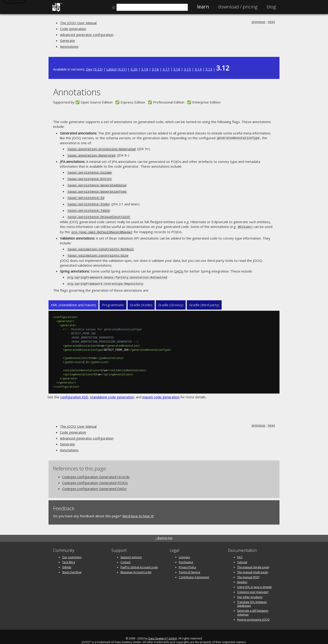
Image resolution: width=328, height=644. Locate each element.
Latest (111, 69)
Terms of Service (190, 565)
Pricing (238, 7)
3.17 (166, 69)
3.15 (187, 69)
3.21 (122, 69)
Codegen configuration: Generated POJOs (95, 475)
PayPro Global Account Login (139, 560)
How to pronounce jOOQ (253, 612)
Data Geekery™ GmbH (163, 631)
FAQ (240, 550)
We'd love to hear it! (138, 509)
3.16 (177, 69)
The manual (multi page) (253, 565)
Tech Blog (69, 555)
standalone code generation (112, 390)
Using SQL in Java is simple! (254, 580)
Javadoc (242, 575)
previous (259, 22)
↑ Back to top (164, 531)
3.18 (155, 69)
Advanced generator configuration (87, 35)
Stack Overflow (72, 565)
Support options (131, 550)
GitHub (67, 560)
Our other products (250, 590)
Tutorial (242, 555)
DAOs (179, 265)
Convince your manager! (253, 585)
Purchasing (186, 555)
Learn (203, 7)
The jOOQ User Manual (78, 23)
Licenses (184, 550)
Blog (271, 7)
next (271, 22)
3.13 (209, 69)
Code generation (73, 29)
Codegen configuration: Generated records (96, 470)
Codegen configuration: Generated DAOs (94, 481)
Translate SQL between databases (252, 596)
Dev (89, 69)
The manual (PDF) (248, 570)
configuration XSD (74, 390)
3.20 (134, 69)
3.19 (145, 69)
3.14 (198, 69)
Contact (126, 555)
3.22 (98, 69)
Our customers (72, 550)
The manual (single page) (253, 560)
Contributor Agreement (194, 570)
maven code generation (161, 390)
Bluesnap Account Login (136, 565)
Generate (67, 40)
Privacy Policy (187, 560)
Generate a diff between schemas (253, 605)
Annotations (69, 46)
